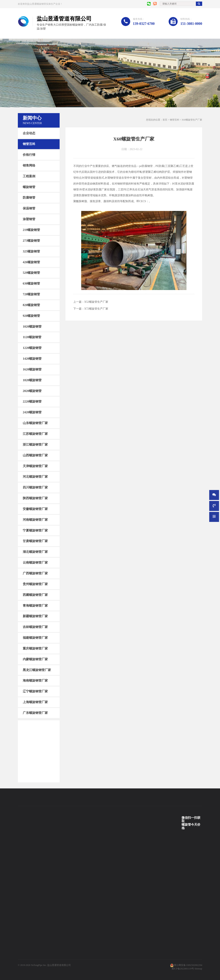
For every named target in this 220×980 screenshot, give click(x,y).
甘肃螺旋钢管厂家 (35, 541)
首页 (165, 120)
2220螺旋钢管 (32, 401)
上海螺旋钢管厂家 (35, 702)
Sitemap (198, 969)
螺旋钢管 (29, 187)
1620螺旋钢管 (32, 369)
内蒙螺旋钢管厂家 (35, 659)
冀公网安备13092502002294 (188, 965)
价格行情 (29, 155)
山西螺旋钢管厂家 (35, 455)
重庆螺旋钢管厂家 (35, 648)
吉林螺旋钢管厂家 (35, 627)
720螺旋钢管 (31, 294)
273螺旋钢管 (31, 241)
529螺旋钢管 (31, 273)
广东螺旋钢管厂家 (35, 713)
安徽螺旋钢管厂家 (35, 509)
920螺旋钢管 (31, 316)
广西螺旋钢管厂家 (35, 573)
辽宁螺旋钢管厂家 (35, 691)
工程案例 (29, 176)
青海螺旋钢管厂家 (35, 605)
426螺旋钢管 (31, 262)
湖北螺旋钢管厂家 (35, 552)
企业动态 (29, 133)
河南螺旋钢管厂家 (35, 520)
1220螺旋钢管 (32, 348)
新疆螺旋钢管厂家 (35, 616)
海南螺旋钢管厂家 (35, 681)
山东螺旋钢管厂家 (35, 423)
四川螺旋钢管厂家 (35, 487)
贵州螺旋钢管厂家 (35, 584)
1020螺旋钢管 (32, 326)
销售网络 (29, 165)
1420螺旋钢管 (32, 359)
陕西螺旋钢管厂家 (35, 498)
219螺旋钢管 (31, 230)
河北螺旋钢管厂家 (35, 477)
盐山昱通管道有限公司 (59, 965)
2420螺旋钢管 (32, 412)
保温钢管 (29, 208)
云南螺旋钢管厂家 (35, 563)
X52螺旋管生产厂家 (96, 302)
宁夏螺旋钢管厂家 (35, 530)
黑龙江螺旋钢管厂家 (37, 670)
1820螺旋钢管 (32, 380)
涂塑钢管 (29, 219)
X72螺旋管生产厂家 (96, 309)
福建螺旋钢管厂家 (35, 638)
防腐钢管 (29, 198)
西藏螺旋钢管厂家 (35, 595)
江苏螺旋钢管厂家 (35, 434)
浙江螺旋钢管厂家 (35, 445)
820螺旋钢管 (31, 305)
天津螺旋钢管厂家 (35, 466)
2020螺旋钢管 (32, 391)
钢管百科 (29, 144)
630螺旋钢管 (31, 283)
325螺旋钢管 (31, 251)
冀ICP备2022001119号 (183, 969)
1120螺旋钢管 (32, 337)
